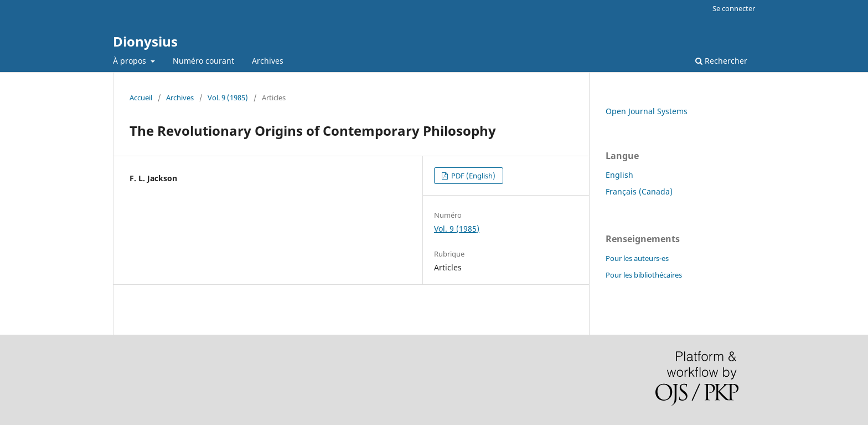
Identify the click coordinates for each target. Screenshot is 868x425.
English (619, 175)
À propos (131, 61)
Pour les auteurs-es (637, 258)
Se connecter (734, 8)
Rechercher (721, 61)
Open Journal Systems (647, 111)
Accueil (141, 98)
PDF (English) (472, 176)
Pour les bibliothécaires (644, 275)
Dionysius (145, 41)
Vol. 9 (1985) (228, 98)
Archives (268, 61)
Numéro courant (203, 61)
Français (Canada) (639, 191)
